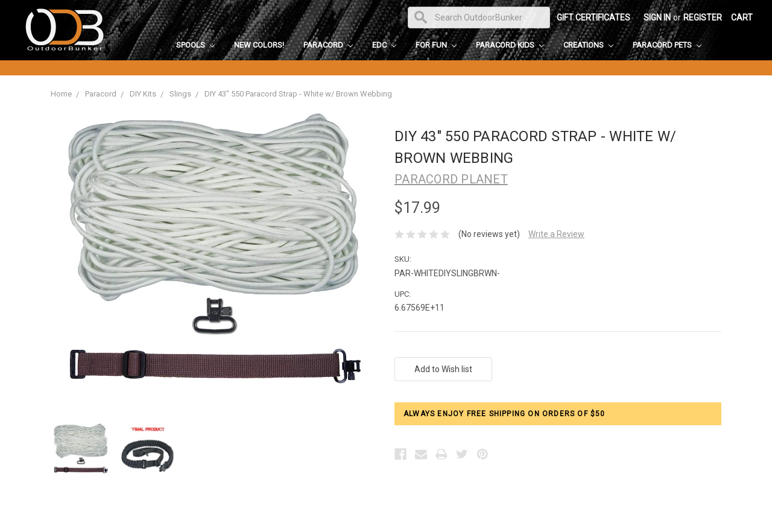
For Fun (436, 45)
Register (703, 17)
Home (61, 94)
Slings (180, 94)
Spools (195, 45)
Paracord (328, 45)
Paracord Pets (667, 45)
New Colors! (259, 45)
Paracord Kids (510, 45)
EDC (384, 45)
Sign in (657, 17)
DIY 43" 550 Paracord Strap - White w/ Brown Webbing (298, 94)
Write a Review (556, 234)
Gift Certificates (593, 17)
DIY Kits (143, 94)
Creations (588, 45)
